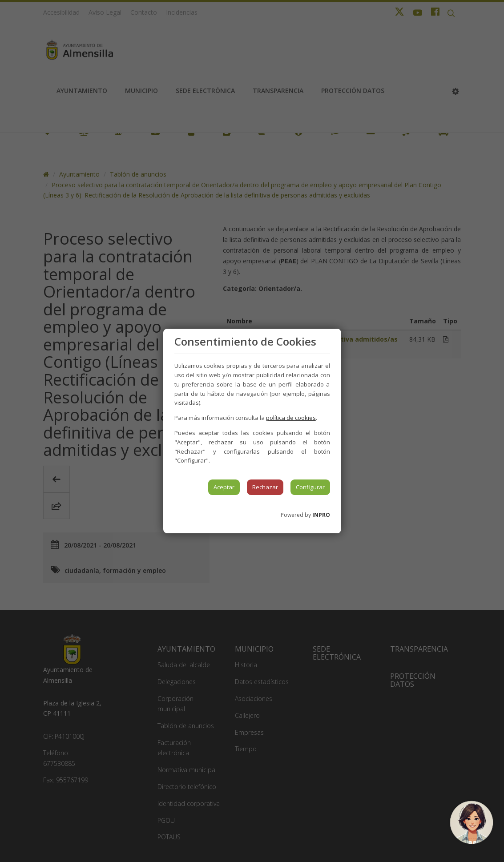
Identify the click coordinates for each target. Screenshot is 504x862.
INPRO (321, 515)
